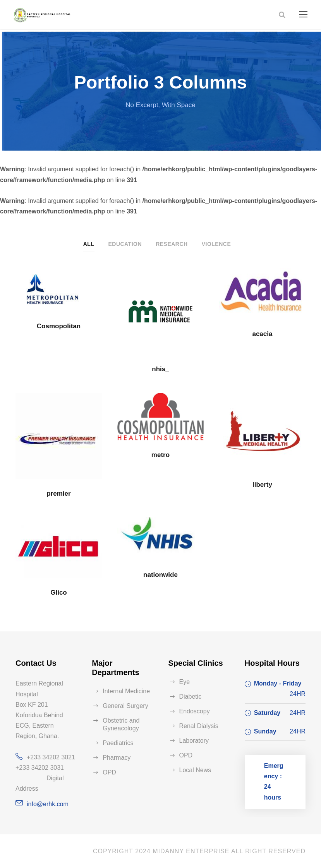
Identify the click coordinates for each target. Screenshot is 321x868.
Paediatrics (118, 743)
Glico (59, 593)
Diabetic (191, 697)
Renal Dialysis (199, 726)
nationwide (160, 575)
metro (160, 455)
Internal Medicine (126, 691)
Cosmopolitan (59, 326)
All (89, 244)
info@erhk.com (48, 804)
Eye (185, 682)
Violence (216, 244)
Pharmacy (117, 758)
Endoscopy (195, 711)
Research (172, 244)
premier (58, 494)
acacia (262, 334)
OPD (109, 772)
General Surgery (125, 706)
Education (125, 244)
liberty (262, 485)
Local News (195, 770)
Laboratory (194, 741)
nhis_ (160, 369)
